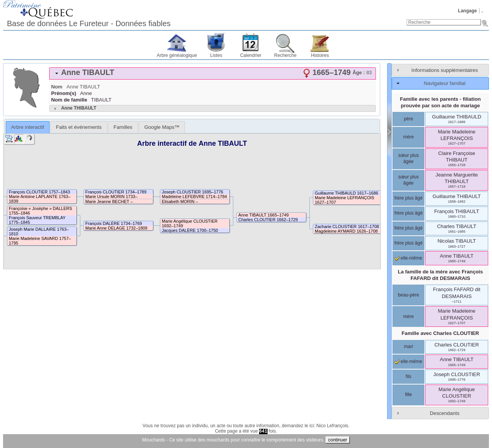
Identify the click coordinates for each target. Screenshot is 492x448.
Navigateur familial (445, 83)
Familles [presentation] (123, 127)
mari (408, 346)
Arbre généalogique (177, 55)
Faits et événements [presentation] (79, 127)
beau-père (408, 295)
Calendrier (251, 55)
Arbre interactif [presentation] (28, 127)
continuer (338, 440)
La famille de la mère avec (440, 275)
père (409, 119)
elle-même (408, 258)
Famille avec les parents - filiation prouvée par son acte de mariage (440, 102)
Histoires (320, 55)
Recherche (285, 55)
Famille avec (440, 333)
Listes (216, 55)
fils (408, 376)
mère (408, 137)
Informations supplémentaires (445, 70)
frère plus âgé (408, 198)
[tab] (213, 73)
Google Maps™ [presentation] (162, 127)
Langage (467, 11)
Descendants (445, 413)
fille (409, 395)
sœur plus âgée (408, 158)
